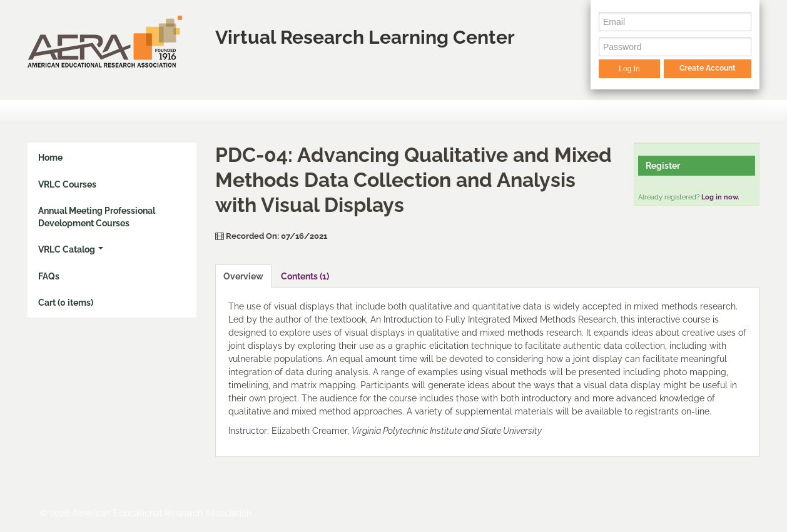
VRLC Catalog (71, 249)
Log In (629, 69)
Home (50, 158)
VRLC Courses (67, 184)
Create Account (708, 68)
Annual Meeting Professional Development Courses (97, 217)
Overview (243, 276)
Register (663, 166)
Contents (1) (305, 276)
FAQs (49, 276)
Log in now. (720, 197)
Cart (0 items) (66, 303)
